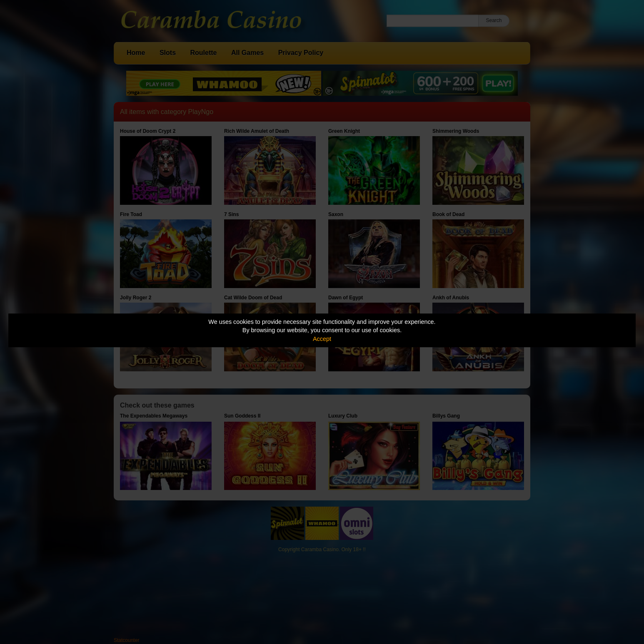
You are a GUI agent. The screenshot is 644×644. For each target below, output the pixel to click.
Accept (322, 339)
